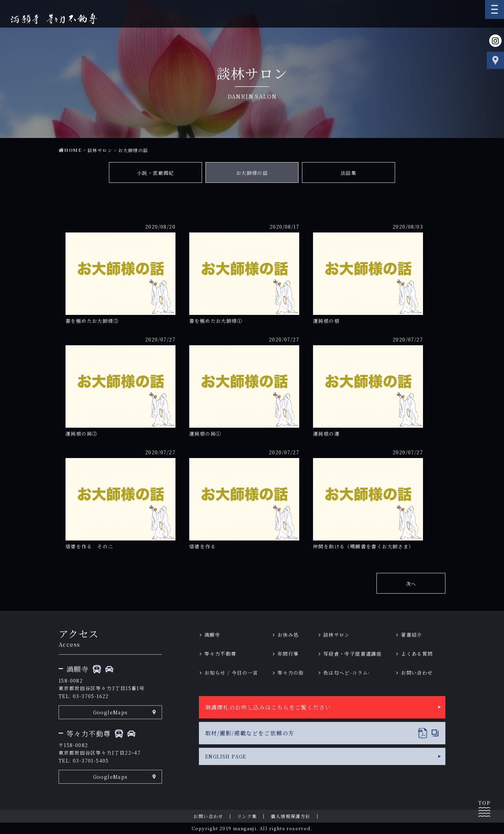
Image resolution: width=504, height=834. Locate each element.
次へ (411, 584)
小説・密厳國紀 (155, 173)
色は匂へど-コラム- (347, 673)
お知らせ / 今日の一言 (231, 673)
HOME (70, 150)
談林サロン (100, 150)
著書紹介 (412, 635)
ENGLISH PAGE (226, 756)
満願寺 (212, 635)
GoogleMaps (110, 712)
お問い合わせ (417, 673)
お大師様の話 (252, 173)
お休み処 (288, 635)
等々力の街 (291, 673)
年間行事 (288, 654)
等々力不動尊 (220, 654)
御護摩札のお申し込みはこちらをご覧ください (268, 707)
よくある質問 (417, 654)
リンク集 (247, 816)
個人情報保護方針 (290, 816)
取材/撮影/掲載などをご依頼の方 (250, 733)
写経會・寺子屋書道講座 (352, 654)
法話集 (349, 173)
